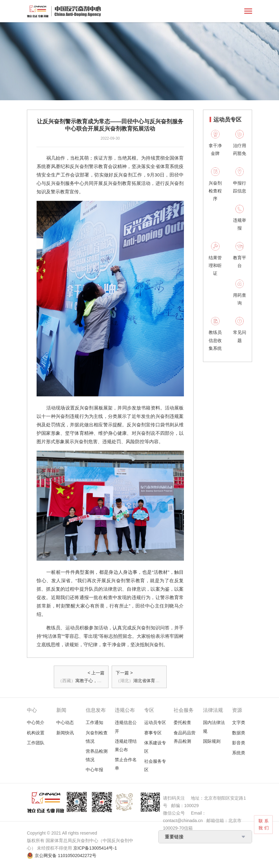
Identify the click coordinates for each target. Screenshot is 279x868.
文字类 (239, 722)
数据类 (239, 733)
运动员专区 (155, 722)
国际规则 (212, 741)
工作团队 (36, 743)
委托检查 (182, 722)
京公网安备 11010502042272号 (66, 856)
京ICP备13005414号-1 (95, 848)
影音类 (239, 743)
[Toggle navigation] (248, 12)
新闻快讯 (65, 733)
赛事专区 (153, 733)
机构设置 (36, 733)
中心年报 (94, 770)
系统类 (239, 753)
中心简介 (36, 722)
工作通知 (94, 722)
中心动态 (65, 722)
